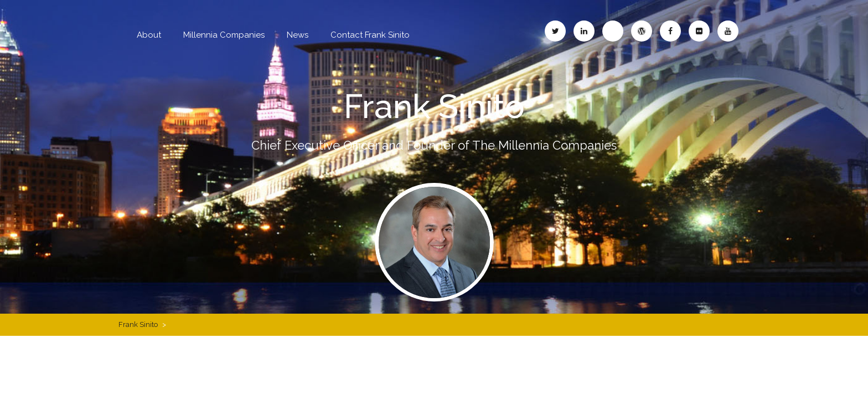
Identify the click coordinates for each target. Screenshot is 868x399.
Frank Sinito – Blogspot (613, 31)
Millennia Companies (224, 35)
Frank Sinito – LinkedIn (584, 31)
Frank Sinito (434, 106)
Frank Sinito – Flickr (699, 31)
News (298, 35)
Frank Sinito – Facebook (670, 31)
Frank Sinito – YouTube (728, 31)
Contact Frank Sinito (370, 35)
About (149, 35)
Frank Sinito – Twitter (555, 31)
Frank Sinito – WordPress (642, 31)
